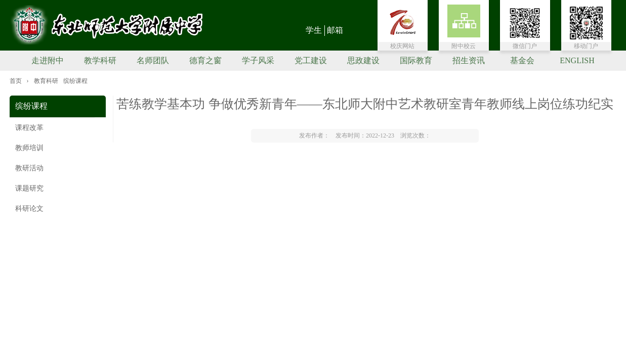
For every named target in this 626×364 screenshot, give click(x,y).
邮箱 (335, 30)
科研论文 (29, 209)
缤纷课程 (75, 81)
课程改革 (29, 128)
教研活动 (29, 168)
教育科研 (46, 81)
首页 (16, 81)
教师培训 (29, 148)
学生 (314, 30)
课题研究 (29, 188)
